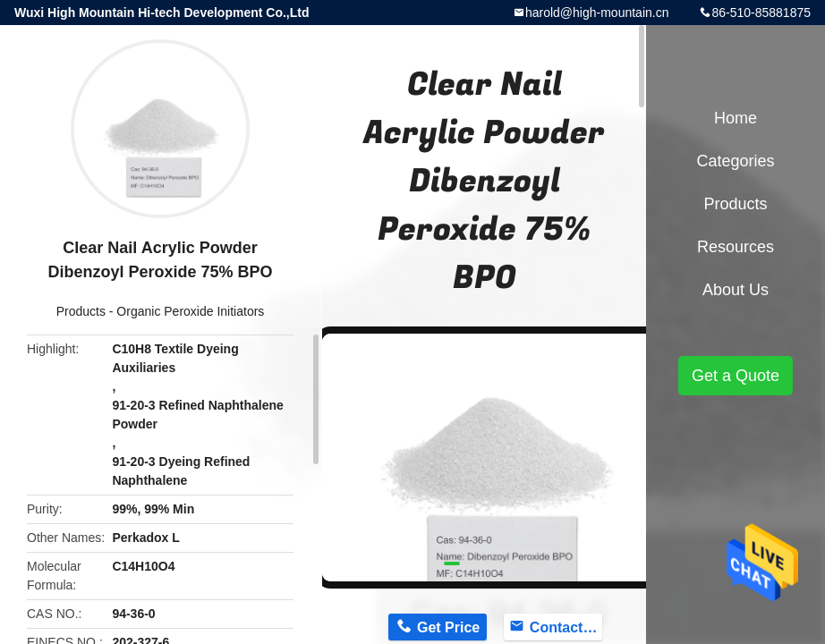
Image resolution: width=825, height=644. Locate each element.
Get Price (448, 627)
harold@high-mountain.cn (597, 13)
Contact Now (566, 627)
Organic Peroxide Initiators (190, 311)
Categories (735, 161)
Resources (736, 247)
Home (736, 118)
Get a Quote (736, 376)
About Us (736, 290)
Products (81, 311)
